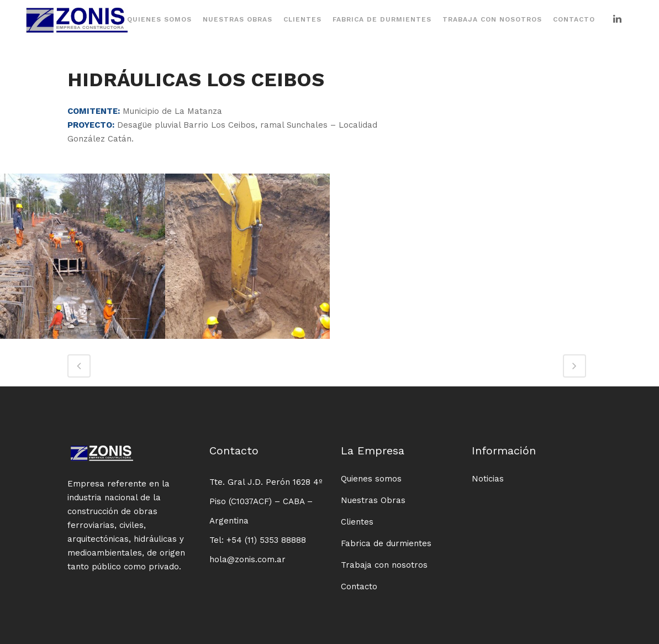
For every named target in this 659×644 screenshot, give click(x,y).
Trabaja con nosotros (384, 565)
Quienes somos (371, 479)
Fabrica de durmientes (386, 543)
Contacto (359, 587)
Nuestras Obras (373, 500)
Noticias (488, 479)
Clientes (357, 522)
